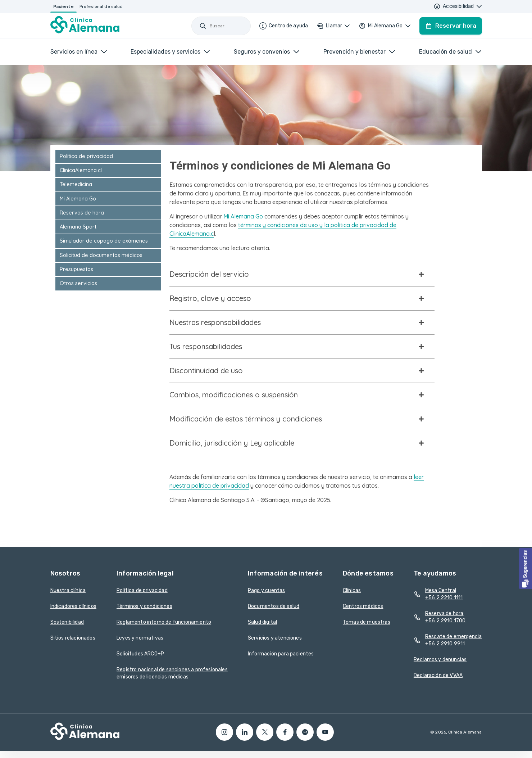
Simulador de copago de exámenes (104, 241)
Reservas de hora (82, 213)
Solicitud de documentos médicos (101, 255)
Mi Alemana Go (78, 199)
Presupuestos (76, 269)
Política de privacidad (86, 156)
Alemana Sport (78, 227)
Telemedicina (76, 184)
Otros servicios (78, 283)
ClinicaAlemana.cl (81, 170)
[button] (526, 568)
